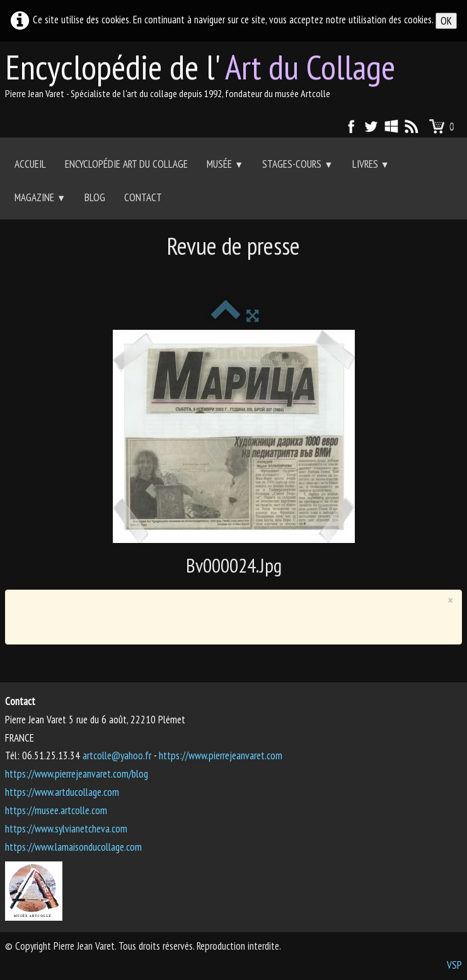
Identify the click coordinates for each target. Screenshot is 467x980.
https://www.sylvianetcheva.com (66, 829)
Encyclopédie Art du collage (126, 164)
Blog (95, 197)
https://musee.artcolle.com (56, 810)
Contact (143, 197)
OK (446, 21)
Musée (225, 164)
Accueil (30, 164)
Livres (371, 164)
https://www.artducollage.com (62, 792)
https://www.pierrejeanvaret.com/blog (77, 774)
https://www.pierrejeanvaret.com (221, 755)
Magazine (40, 197)
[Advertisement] (234, 275)
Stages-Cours (297, 164)
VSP (454, 965)
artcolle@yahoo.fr (117, 755)
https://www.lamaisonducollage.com (73, 847)
